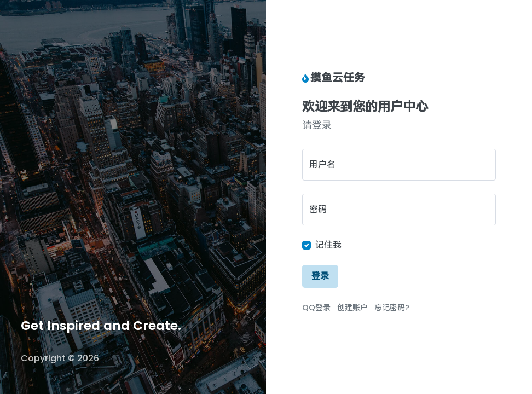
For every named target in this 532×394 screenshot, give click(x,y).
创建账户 (352, 308)
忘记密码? (392, 308)
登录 (320, 276)
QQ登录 (316, 308)
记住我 (328, 245)
